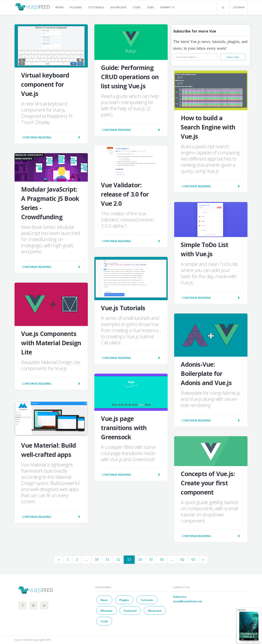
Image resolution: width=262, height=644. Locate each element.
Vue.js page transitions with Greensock (124, 428)
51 (107, 560)
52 (118, 560)
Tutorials (96, 7)
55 (151, 560)
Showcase (118, 7)
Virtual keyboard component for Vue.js (45, 84)
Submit (167, 7)
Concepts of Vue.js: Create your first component (208, 483)
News (60, 7)
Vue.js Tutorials (123, 308)
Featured (130, 611)
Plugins (76, 7)
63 (193, 560)
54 (140, 560)
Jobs (150, 7)
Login (239, 7)
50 (97, 560)
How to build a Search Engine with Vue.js (208, 127)
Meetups (107, 611)
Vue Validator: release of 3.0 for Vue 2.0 (125, 194)
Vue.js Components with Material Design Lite (51, 343)
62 (183, 560)
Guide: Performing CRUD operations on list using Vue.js (130, 77)
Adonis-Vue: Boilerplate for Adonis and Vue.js (206, 374)
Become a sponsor (251, 641)
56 (162, 560)
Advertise (180, 597)
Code (137, 7)
